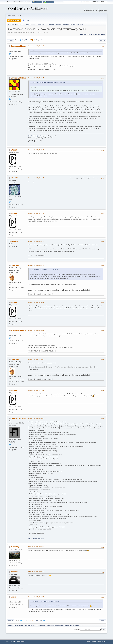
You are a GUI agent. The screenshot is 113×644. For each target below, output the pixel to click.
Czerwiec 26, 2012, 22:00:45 (36, 359)
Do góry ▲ (104, 642)
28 (34, 40)
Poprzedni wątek (86, 34)
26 (28, 40)
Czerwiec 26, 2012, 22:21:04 (36, 390)
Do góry (11, 620)
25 (26, 40)
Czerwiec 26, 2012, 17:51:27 (36, 213)
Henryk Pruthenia (18, 418)
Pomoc (89, 642)
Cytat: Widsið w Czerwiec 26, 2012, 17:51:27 (45, 270)
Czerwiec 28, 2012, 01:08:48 (36, 418)
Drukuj (102, 40)
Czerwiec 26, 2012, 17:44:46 (36, 178)
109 (41, 40)
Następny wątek (99, 34)
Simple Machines (21, 642)
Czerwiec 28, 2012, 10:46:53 (36, 597)
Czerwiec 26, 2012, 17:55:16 (36, 241)
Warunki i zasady (96, 642)
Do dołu (11, 40)
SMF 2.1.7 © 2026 (10, 642)
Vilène (14, 597)
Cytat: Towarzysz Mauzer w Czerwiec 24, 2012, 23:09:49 (48, 82)
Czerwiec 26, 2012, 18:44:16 (36, 265)
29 (37, 40)
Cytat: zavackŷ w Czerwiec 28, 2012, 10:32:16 (45, 601)
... (24, 40)
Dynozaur (15, 265)
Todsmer (15, 572)
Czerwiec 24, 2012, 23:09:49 (36, 46)
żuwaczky (15, 547)
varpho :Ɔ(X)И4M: (18, 78)
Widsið (14, 150)
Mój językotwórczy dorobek (36, 539)
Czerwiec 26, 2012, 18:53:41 (36, 330)
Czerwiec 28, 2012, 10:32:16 (36, 547)
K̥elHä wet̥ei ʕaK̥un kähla (35, 136)
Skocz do (77, 629)
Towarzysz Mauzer (19, 46)
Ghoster (14, 178)
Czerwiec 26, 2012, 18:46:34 (36, 302)
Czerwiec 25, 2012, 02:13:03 (36, 150)
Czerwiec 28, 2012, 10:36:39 (36, 572)
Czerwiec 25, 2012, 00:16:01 (36, 78)
